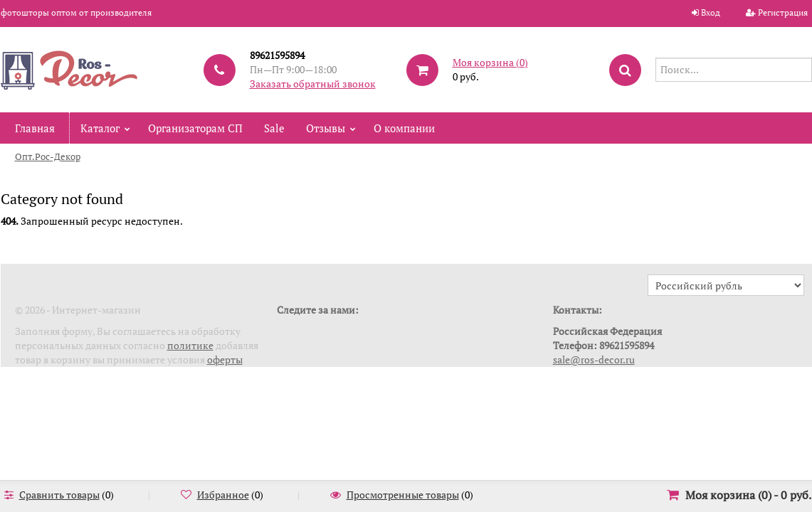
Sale (274, 128)
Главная (35, 128)
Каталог (100, 128)
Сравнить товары (59, 495)
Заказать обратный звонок (313, 84)
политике (190, 345)
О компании (404, 128)
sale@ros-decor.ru (594, 359)
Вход (711, 12)
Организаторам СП (195, 128)
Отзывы (326, 128)
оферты (225, 359)
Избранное (223, 495)
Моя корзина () (490, 62)
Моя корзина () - (748, 495)
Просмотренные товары (403, 495)
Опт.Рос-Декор (48, 156)
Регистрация (783, 12)
